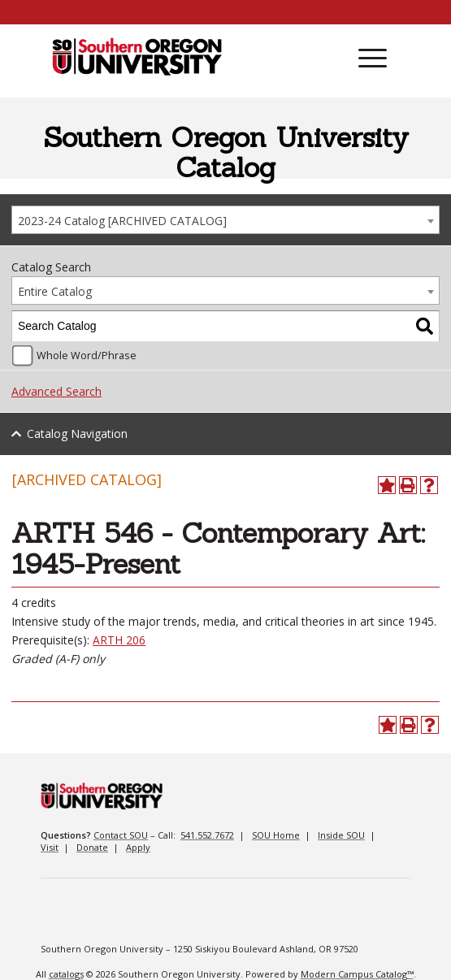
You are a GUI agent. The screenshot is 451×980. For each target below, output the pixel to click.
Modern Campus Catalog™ (357, 974)
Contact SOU (121, 835)
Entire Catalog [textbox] (55, 291)
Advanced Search (56, 391)
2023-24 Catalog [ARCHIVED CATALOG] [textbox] (122, 221)
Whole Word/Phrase (87, 356)
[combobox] (225, 220)
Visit (50, 847)
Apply (138, 847)
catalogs (66, 974)
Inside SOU (341, 835)
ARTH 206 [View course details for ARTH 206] (119, 640)
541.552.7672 (207, 835)
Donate (92, 847)
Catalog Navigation (77, 434)
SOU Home (276, 835)
